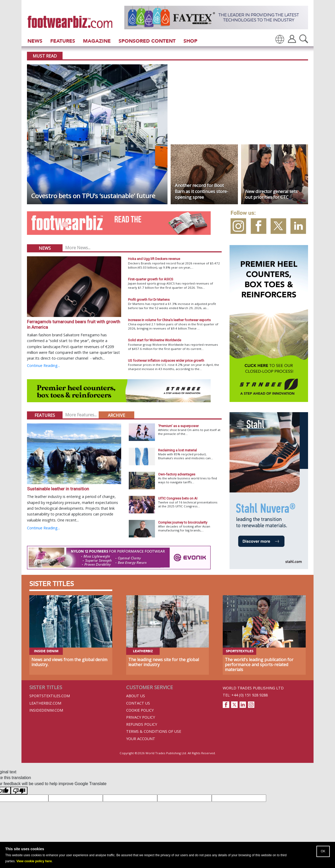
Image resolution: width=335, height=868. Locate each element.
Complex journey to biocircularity (183, 522)
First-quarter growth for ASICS (151, 279)
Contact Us (138, 703)
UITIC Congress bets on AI (178, 498)
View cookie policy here (34, 861)
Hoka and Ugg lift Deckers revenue (154, 259)
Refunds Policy (142, 724)
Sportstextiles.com (50, 696)
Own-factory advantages (177, 474)
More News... (78, 248)
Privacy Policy (141, 717)
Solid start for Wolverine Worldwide (155, 340)
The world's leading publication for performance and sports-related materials (259, 665)
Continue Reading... (43, 365)
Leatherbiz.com (45, 703)
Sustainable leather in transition (58, 489)
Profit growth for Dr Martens (149, 300)
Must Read (45, 56)
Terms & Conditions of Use (154, 731)
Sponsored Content (147, 41)
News (35, 41)
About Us (136, 696)
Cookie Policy (140, 710)
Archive (116, 415)
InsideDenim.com (46, 710)
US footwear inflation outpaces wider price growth (166, 361)
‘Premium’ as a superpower (178, 426)
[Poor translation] (19, 791)
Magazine (97, 41)
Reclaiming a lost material (177, 450)
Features (63, 41)
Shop (190, 41)
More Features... (81, 415)
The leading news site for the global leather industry (164, 662)
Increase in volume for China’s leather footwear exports (169, 320)
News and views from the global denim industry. (69, 662)
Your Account (141, 739)
